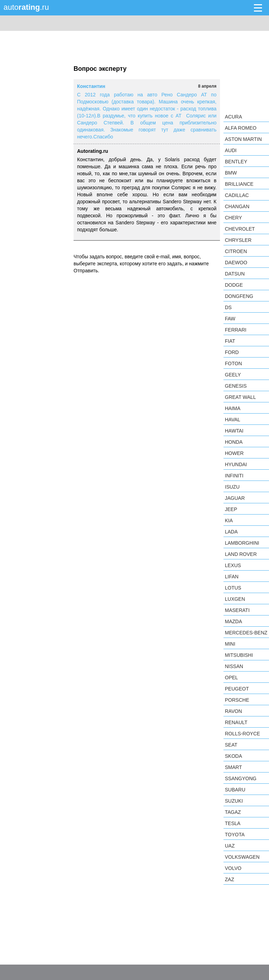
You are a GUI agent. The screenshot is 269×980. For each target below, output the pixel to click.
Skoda (233, 756)
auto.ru (26, 7)
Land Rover (241, 554)
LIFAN (232, 577)
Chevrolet (240, 229)
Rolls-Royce (242, 734)
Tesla (233, 823)
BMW (231, 173)
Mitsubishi (239, 655)
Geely (233, 375)
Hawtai (234, 431)
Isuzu (232, 487)
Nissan (234, 666)
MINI (230, 644)
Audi (231, 150)
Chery (233, 218)
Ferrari (236, 330)
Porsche (237, 700)
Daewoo (236, 263)
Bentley (236, 162)
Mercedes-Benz (246, 633)
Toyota (235, 835)
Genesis (236, 386)
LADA (231, 532)
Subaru (235, 790)
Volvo (233, 868)
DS (228, 307)
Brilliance (239, 184)
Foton (233, 363)
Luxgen (235, 599)
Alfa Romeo (241, 128)
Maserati (237, 610)
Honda (234, 442)
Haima (233, 408)
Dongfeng (239, 296)
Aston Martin (243, 139)
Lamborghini (242, 543)
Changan (237, 206)
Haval (233, 420)
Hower (234, 453)
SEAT (231, 745)
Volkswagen (242, 857)
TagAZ (233, 812)
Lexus (233, 565)
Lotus (233, 588)
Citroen (236, 251)
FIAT (230, 341)
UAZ (230, 846)
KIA (229, 520)
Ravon (233, 711)
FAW (230, 319)
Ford (232, 352)
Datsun (235, 274)
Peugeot (237, 689)
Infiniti (234, 476)
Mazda (233, 621)
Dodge (234, 285)
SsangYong (241, 778)
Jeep (231, 509)
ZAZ (229, 879)
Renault (236, 722)
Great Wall (240, 397)
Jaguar (235, 498)
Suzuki (234, 801)
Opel (231, 678)
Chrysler (238, 240)
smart (233, 767)
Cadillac (237, 195)
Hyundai (236, 464)
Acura (233, 117)
